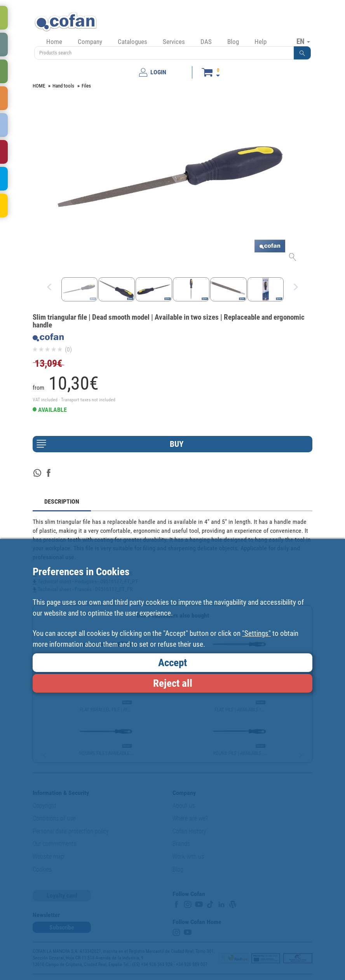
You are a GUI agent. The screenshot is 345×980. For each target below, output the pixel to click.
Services (174, 42)
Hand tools (63, 86)
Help (260, 42)
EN (303, 41)
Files (86, 86)
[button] (302, 53)
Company (90, 42)
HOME (39, 86)
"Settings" (256, 633)
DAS (206, 42)
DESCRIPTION (62, 501)
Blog (233, 42)
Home (54, 42)
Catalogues (132, 42)
